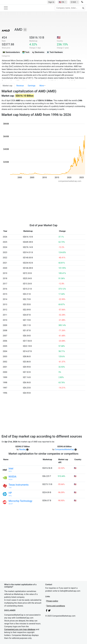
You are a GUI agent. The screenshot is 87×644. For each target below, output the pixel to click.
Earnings (32, 86)
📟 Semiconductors (11, 52)
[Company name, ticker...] (70, 8)
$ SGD (74, 2)
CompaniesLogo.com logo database (20, 629)
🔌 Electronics (38, 52)
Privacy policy (52, 601)
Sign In (51, 2)
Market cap (8, 86)
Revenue (20, 86)
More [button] (42, 86)
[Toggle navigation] (6, 8)
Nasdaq (22, 449)
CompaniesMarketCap (64, 449)
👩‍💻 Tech (26, 52)
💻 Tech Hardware (55, 52)
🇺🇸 (62, 2)
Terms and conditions (56, 606)
